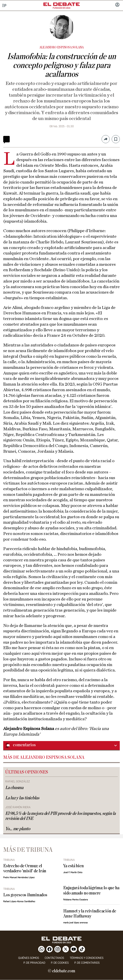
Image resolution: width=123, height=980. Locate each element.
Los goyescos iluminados (25, 895)
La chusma (14, 788)
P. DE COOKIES (60, 963)
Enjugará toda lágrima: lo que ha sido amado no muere (91, 890)
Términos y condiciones (87, 958)
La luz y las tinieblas (22, 798)
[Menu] (4, 6)
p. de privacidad (34, 963)
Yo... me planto (18, 829)
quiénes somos (29, 958)
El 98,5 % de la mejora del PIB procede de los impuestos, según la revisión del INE (60, 816)
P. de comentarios (87, 963)
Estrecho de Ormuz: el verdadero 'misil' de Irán (25, 868)
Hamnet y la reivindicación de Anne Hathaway (90, 914)
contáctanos (54, 958)
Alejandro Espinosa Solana (61, 47)
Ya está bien (74, 866)
